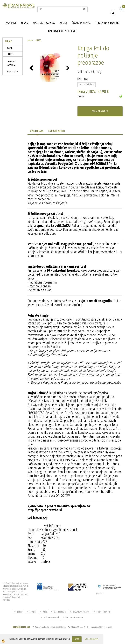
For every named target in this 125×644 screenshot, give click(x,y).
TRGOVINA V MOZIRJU (108, 23)
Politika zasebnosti (51, 617)
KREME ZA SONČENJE (11, 63)
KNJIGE (9, 48)
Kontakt (11, 23)
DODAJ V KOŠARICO (100, 111)
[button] (68, 68)
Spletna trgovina (44, 23)
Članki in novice (81, 23)
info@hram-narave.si (104, 627)
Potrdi (77, 639)
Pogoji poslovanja (103, 612)
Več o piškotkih (91, 639)
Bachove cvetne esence (62, 31)
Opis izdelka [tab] (37, 131)
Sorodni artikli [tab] (57, 131)
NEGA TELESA (12, 71)
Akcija (63, 23)
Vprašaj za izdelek (87, 85)
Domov (30, 40)
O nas (25, 23)
